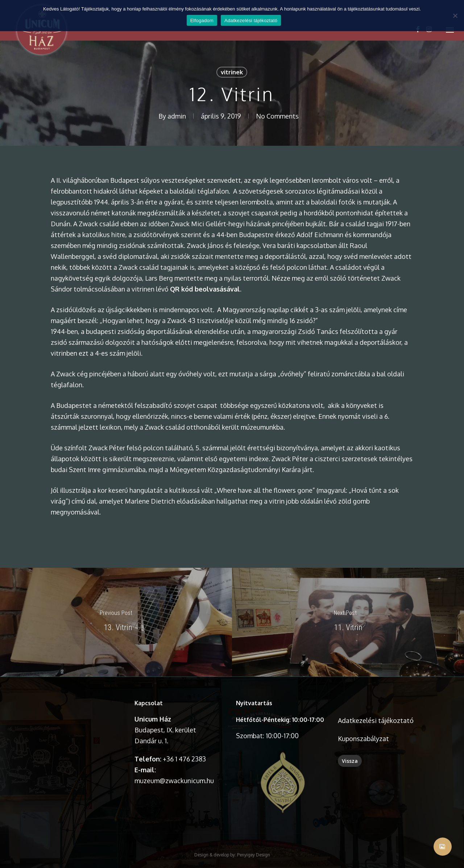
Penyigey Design (254, 838)
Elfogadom (202, 20)
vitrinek (232, 72)
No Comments (277, 116)
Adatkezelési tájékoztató (376, 720)
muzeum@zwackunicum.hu (174, 781)
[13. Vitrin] (116, 622)
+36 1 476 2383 (184, 759)
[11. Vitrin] (348, 622)
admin (177, 116)
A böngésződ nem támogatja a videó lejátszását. (80, 720)
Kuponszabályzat (363, 739)
